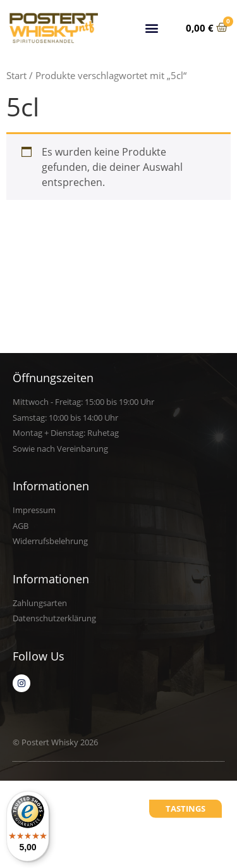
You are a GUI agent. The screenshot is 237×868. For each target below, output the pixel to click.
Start (16, 75)
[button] (152, 28)
